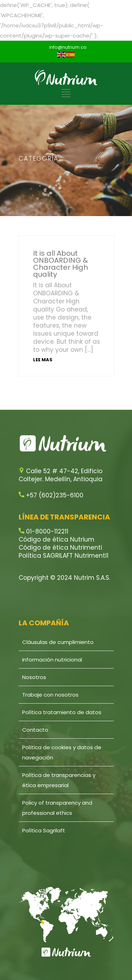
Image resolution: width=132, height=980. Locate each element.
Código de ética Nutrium (56, 539)
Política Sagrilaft (44, 830)
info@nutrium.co (68, 47)
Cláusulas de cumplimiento (58, 642)
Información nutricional (52, 660)
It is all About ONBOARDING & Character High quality (61, 264)
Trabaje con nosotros (50, 695)
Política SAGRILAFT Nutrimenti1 (64, 556)
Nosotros (34, 677)
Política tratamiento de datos (62, 712)
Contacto (35, 730)
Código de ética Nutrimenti (60, 548)
